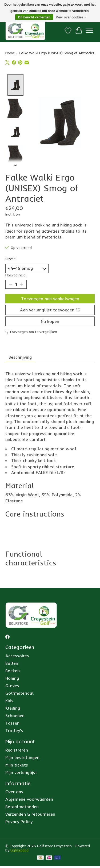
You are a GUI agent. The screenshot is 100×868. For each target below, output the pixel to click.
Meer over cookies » (71, 17)
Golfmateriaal (19, 693)
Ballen (12, 663)
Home (10, 53)
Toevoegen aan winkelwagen (50, 298)
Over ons (14, 791)
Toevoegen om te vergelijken (31, 331)
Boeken (13, 670)
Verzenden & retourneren (30, 814)
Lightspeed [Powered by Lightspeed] (19, 850)
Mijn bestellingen (22, 757)
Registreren (17, 749)
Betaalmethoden (22, 806)
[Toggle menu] (89, 31)
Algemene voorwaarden (29, 799)
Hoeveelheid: (16, 274)
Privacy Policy (19, 821)
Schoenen (15, 715)
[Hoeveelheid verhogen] (22, 284)
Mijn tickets (17, 764)
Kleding (13, 707)
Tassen (12, 722)
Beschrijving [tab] (20, 356)
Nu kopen (50, 321)
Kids (9, 700)
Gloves (12, 685)
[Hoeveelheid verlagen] (10, 284)
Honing (12, 678)
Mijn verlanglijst (21, 772)
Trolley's (14, 730)
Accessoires (17, 655)
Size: (11, 258)
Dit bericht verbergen (34, 17)
